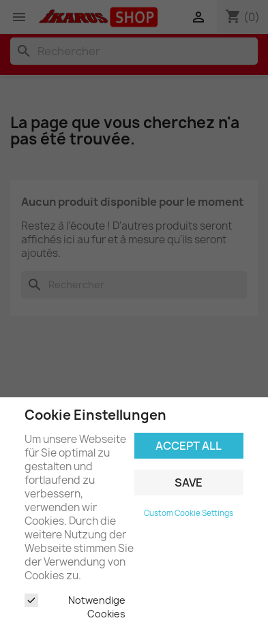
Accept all (189, 446)
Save (189, 482)
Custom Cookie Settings (189, 513)
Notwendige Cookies (75, 607)
